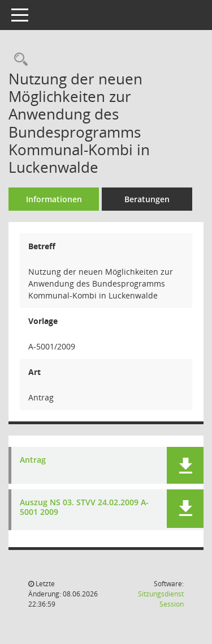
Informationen (54, 199)
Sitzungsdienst (161, 599)
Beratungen (147, 199)
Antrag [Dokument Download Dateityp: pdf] (33, 460)
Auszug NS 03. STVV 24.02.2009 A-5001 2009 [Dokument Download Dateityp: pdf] (84, 507)
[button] (185, 465)
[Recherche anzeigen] (18, 60)
